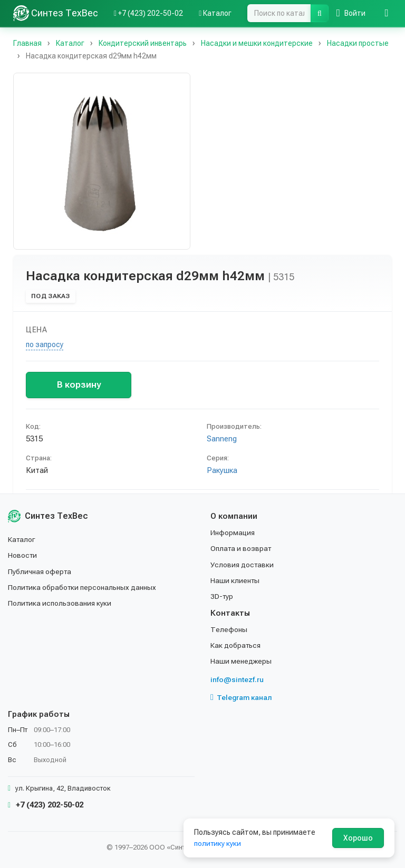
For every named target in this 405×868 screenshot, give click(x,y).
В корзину (79, 384)
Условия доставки (243, 564)
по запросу (45, 344)
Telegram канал (242, 697)
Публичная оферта (40, 571)
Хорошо (358, 838)
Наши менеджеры (241, 661)
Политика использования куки (60, 603)
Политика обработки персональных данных (83, 587)
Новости (23, 555)
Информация (233, 532)
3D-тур (222, 596)
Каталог (22, 539)
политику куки (218, 843)
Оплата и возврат (242, 548)
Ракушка (222, 470)
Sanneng (222, 439)
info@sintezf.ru (237, 679)
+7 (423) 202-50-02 (46, 805)
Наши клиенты (235, 580)
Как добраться (236, 645)
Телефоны (229, 629)
